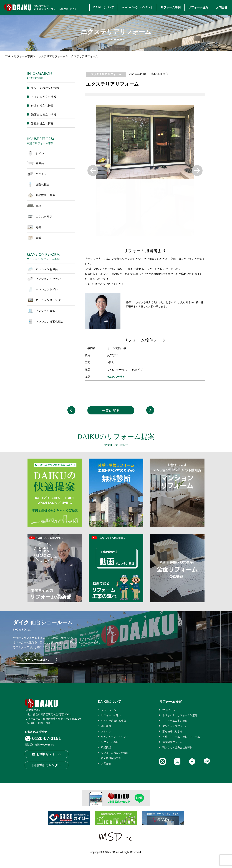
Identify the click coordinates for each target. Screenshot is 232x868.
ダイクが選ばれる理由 (114, 721)
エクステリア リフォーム (106, 74)
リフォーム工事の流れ (175, 721)
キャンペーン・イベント (137, 7)
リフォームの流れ (111, 715)
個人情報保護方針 (111, 758)
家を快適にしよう (172, 731)
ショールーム (109, 710)
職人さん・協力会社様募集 (177, 747)
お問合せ (222, 7)
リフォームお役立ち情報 (115, 753)
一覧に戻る (111, 411)
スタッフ (106, 731)
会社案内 (106, 726)
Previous (93, 171)
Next (197, 171)
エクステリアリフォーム (51, 56)
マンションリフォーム (175, 726)
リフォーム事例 (171, 7)
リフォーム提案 (198, 7)
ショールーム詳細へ (35, 660)
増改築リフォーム (172, 742)
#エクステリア (116, 377)
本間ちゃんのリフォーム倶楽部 (180, 715)
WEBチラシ (169, 710)
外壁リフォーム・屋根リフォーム (181, 737)
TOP (8, 56)
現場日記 (106, 747)
